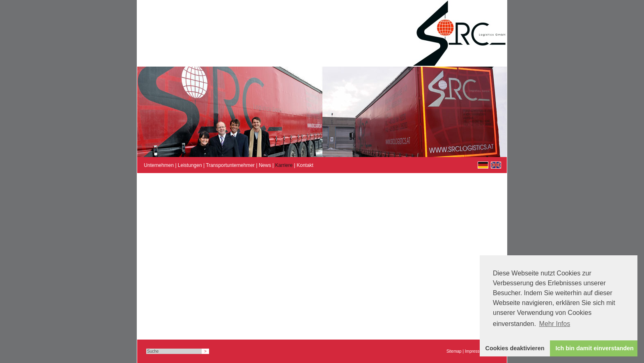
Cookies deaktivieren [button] (515, 348)
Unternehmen (159, 165)
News (265, 165)
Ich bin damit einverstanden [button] (595, 348)
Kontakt (305, 165)
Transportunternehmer (230, 165)
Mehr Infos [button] (555, 324)
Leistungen (190, 165)
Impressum (475, 351)
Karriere (284, 165)
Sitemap (454, 351)
